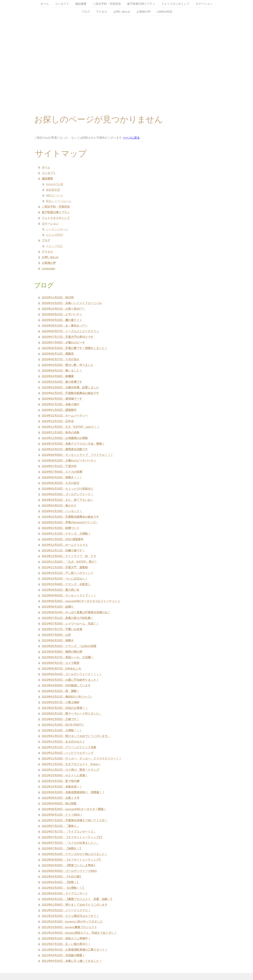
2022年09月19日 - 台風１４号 (60, 798)
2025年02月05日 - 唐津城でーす (62, 399)
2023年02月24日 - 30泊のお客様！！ (65, 708)
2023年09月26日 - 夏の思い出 (60, 590)
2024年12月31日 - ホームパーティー (65, 416)
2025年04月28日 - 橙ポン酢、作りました (67, 365)
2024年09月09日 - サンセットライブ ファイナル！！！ (77, 455)
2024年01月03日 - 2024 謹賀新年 (63, 539)
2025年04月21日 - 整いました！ (62, 371)
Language (165, 12)
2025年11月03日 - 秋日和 (58, 298)
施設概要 (81, 4)
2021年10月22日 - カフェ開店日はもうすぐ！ (70, 916)
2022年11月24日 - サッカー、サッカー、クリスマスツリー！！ (82, 759)
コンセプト (62, 4)
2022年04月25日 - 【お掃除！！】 (63, 888)
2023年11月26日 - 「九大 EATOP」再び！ (69, 562)
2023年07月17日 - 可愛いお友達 (62, 629)
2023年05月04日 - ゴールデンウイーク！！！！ (72, 674)
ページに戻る (131, 138)
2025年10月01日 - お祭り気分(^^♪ (63, 309)
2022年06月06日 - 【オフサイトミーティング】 (72, 860)
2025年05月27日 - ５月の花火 (60, 359)
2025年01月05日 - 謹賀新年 (59, 410)
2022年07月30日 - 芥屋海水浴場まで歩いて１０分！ (75, 820)
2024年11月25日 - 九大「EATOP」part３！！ (71, 427)
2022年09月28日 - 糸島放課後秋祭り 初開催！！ (73, 792)
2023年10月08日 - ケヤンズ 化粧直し (66, 584)
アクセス (102, 12)
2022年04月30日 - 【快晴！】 (60, 882)
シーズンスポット (57, 229)
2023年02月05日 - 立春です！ (60, 719)
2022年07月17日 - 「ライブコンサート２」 (69, 832)
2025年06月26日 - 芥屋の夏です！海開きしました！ (75, 348)
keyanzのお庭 (55, 184)
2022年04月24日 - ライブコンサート (65, 893)
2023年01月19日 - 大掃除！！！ (62, 730)
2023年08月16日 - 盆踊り (58, 607)
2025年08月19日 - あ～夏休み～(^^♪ (65, 326)
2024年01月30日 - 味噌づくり (60, 528)
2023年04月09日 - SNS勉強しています (66, 685)
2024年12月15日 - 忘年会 (58, 421)
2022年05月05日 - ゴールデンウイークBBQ (69, 871)
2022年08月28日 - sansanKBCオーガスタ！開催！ (74, 809)
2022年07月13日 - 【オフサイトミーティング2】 (72, 837)
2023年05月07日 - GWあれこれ (61, 669)
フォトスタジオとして (175, 4)
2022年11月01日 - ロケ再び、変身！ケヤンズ (70, 770)
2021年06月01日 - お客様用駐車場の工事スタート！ (75, 950)
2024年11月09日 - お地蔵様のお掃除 (65, 438)
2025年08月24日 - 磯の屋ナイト (62, 320)
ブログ (86, 12)
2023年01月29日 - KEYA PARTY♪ (63, 725)
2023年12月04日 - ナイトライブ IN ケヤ (69, 556)
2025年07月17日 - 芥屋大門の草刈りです (67, 337)
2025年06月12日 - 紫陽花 (58, 354)
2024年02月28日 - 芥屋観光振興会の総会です (70, 517)
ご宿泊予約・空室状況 (107, 4)
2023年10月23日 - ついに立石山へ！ (65, 579)
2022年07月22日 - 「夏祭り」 (60, 826)
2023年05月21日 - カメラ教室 (60, 663)
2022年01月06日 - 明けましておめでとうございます (75, 905)
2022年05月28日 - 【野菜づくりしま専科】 (69, 865)
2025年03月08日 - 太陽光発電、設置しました (70, 387)
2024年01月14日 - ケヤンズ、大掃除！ (66, 534)
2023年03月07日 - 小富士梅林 (60, 702)
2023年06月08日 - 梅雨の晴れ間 (62, 652)
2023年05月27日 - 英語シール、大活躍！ (67, 657)
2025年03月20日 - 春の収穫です (62, 382)
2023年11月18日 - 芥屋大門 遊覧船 (65, 567)
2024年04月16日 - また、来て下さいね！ (67, 500)
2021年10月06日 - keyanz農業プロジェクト (69, 927)
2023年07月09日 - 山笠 (56, 635)
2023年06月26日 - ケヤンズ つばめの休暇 (69, 646)
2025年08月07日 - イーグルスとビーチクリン (70, 331)
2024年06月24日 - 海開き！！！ (62, 477)
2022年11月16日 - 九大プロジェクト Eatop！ (71, 764)
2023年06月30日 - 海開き (58, 640)
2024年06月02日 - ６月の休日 (60, 483)
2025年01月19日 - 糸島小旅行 (60, 404)
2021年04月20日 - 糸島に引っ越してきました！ (72, 961)
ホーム (45, 4)
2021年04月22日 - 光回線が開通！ (63, 955)
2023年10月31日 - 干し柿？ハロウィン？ (67, 573)
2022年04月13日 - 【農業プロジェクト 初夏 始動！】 (77, 899)
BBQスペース (55, 195)
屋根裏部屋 (53, 190)
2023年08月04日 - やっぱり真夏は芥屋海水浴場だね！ (76, 612)
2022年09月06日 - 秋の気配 (59, 804)
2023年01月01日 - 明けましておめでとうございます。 (76, 736)
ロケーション (204, 4)
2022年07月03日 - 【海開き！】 (62, 848)
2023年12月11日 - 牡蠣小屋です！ (63, 551)
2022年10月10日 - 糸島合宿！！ (62, 787)
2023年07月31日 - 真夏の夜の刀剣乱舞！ (67, 618)
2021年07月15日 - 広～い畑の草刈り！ (66, 944)
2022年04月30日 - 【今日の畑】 (62, 877)
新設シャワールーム (59, 201)
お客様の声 (144, 12)
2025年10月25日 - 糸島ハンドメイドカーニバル (72, 303)
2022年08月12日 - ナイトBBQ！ (62, 815)
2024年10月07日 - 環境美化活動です (65, 449)
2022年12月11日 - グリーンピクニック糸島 (69, 747)
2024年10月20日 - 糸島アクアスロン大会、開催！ (73, 444)
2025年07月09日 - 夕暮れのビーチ (63, 343)
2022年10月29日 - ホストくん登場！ (65, 775)
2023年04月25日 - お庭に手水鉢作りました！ (70, 680)
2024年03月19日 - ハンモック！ (62, 511)
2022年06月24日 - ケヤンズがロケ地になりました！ (75, 854)
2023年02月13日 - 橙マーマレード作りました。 (72, 714)
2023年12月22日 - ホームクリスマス (65, 545)
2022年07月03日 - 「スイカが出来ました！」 (70, 843)
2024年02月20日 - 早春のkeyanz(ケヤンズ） (70, 522)
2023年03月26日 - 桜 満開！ (60, 691)
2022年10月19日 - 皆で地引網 (60, 781)
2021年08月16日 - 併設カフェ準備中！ (66, 938)
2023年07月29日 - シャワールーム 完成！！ (70, 624)
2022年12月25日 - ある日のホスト (63, 742)
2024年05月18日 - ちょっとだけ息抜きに (67, 489)
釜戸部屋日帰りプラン (141, 4)
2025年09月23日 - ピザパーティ (62, 314)
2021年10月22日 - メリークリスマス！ (66, 910)
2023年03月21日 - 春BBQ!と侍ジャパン (67, 697)
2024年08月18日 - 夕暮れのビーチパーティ (69, 461)
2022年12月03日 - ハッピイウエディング (67, 753)
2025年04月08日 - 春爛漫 (58, 376)
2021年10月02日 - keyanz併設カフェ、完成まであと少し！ (79, 933)
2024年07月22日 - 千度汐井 (59, 466)
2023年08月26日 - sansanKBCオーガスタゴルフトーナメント (81, 601)
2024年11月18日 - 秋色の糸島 (60, 432)
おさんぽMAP (55, 235)
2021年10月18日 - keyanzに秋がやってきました (72, 922)
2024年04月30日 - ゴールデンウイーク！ (67, 494)
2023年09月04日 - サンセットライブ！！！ (69, 596)
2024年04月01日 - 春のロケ (59, 506)
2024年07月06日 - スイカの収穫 (62, 472)
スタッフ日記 (54, 246)
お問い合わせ (122, 12)
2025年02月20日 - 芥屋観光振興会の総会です (70, 393)
